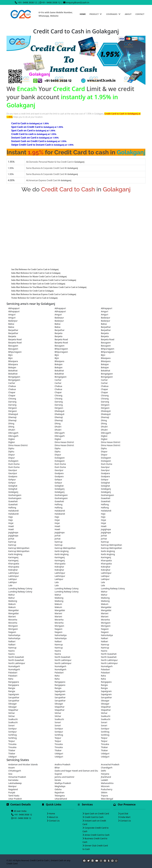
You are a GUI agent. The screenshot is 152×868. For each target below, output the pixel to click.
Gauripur (105, 467)
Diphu (11, 448)
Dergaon (105, 405)
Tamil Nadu (14, 796)
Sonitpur (13, 729)
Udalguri (59, 753)
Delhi (103, 771)
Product (96, 14)
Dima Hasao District (64, 442)
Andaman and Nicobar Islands (23, 764)
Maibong (59, 598)
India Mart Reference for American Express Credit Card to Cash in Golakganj (44, 280)
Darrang (12, 402)
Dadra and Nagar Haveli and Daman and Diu (76, 771)
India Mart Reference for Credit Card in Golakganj (32, 291)
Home (83, 14)
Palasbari (105, 669)
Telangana (60, 796)
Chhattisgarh (15, 771)
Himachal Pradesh (17, 777)
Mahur (104, 592)
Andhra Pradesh (62, 764)
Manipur (12, 786)
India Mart (125, 817)
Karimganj (13, 557)
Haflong (58, 504)
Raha (57, 676)
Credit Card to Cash (94, 817)
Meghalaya (60, 786)
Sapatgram (60, 691)
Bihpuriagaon (61, 349)
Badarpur (59, 318)
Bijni (10, 355)
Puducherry (107, 789)
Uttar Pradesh (15, 799)
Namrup (59, 645)
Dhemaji (12, 417)
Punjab (12, 792)
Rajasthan (59, 792)
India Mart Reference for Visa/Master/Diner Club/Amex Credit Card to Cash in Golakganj (49, 287)
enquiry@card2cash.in (78, 2)
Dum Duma (14, 464)
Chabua (12, 386)
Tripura (104, 796)
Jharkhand (106, 777)
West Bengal (107, 799)
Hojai (57, 520)
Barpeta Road (15, 339)
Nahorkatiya (14, 635)
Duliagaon (60, 458)
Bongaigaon (107, 374)
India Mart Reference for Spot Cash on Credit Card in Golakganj (38, 284)
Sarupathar (14, 697)
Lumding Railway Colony (20, 588)
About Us (53, 817)
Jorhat (58, 536)
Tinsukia (12, 744)
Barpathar (106, 327)
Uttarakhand (61, 799)
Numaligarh (14, 666)
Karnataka (13, 780)
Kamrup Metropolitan (111, 545)
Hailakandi (14, 511)
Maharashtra (107, 783)
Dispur (104, 451)
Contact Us (54, 821)
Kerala (58, 780)
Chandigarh (107, 768)
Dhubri (58, 427)
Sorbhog (105, 732)
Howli (11, 526)
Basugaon (106, 343)
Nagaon (58, 629)
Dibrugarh (13, 433)
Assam (12, 768)
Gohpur (12, 480)
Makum (12, 604)
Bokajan (59, 364)
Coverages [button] (113, 14)
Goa (10, 774)
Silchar (12, 713)
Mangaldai (106, 607)
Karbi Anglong (62, 551)
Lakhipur (105, 576)
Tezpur (58, 738)
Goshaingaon (15, 495)
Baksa (11, 324)
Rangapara (14, 682)
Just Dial (124, 814)
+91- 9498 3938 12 (27, 2)
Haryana (105, 774)
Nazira (11, 651)
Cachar (58, 380)
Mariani (58, 613)
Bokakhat (13, 371)
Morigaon (106, 623)
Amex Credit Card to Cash (97, 835)
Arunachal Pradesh (110, 764)
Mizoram (105, 786)
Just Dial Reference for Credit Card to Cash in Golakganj (35, 269)
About (128, 14)
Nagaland (13, 789)
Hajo (103, 514)
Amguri (105, 311)
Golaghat (105, 483)
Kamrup (12, 542)
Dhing (104, 420)
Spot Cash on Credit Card (97, 814)
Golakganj (60, 489)
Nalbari (104, 638)
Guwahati (106, 498)
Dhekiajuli (59, 411)
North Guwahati (109, 654)
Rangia (104, 685)
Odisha (58, 789)
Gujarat (58, 774)
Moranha (13, 620)
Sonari (58, 722)
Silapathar (60, 707)
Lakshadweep (15, 783)
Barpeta (58, 333)
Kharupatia (106, 560)
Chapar (104, 389)
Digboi (104, 436)
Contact (140, 14)
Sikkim (104, 792)
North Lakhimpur (63, 660)
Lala (57, 582)
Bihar (57, 768)
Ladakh (104, 780)
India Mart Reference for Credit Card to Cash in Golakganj (36, 273)
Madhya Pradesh (63, 783)
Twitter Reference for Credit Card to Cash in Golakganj (34, 298)
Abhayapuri (14, 308)
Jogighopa (106, 529)
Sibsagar (105, 701)
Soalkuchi (106, 716)
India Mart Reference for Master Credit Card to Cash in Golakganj (39, 277)
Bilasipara (106, 358)
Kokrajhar (59, 567)
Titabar (104, 747)
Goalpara (59, 473)
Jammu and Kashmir (64, 777)
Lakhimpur (14, 573)
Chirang (58, 395)
